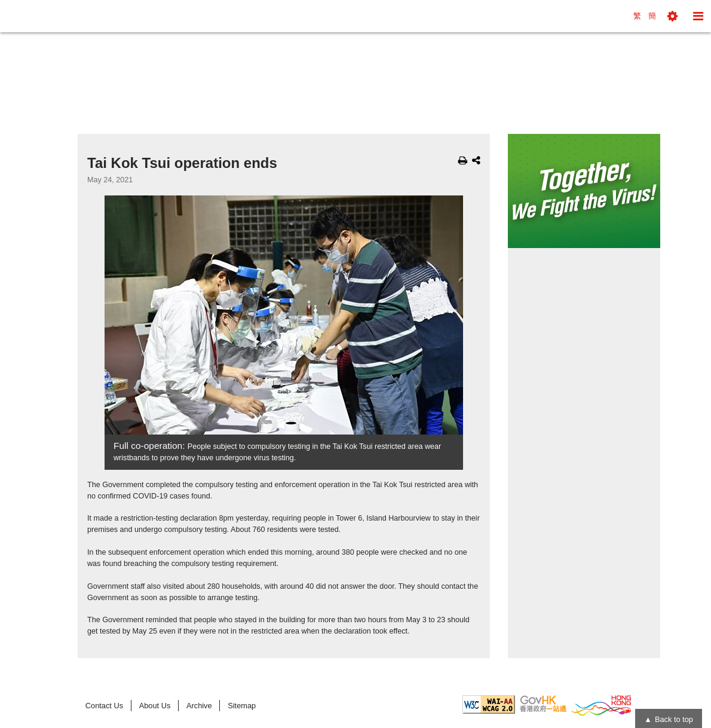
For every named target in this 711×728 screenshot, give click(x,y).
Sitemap (242, 706)
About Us (155, 706)
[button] (672, 16)
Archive (199, 706)
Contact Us (104, 706)
